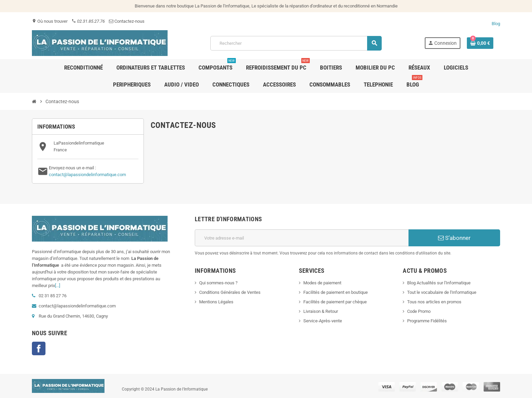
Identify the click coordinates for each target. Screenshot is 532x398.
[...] (58, 286)
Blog (496, 24)
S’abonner (454, 238)
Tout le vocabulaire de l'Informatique (442, 292)
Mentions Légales (216, 302)
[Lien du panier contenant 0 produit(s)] (480, 43)
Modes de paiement (322, 283)
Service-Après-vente (323, 321)
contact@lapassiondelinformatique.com (87, 175)
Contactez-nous (127, 21)
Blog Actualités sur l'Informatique (439, 283)
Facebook (39, 348)
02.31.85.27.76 (88, 21)
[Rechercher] (296, 43)
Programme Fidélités (427, 321)
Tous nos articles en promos (434, 302)
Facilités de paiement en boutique (336, 292)
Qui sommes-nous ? (218, 283)
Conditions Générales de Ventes (230, 292)
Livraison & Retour (321, 311)
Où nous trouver (50, 21)
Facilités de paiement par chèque (335, 302)
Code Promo (419, 311)
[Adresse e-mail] (302, 238)
